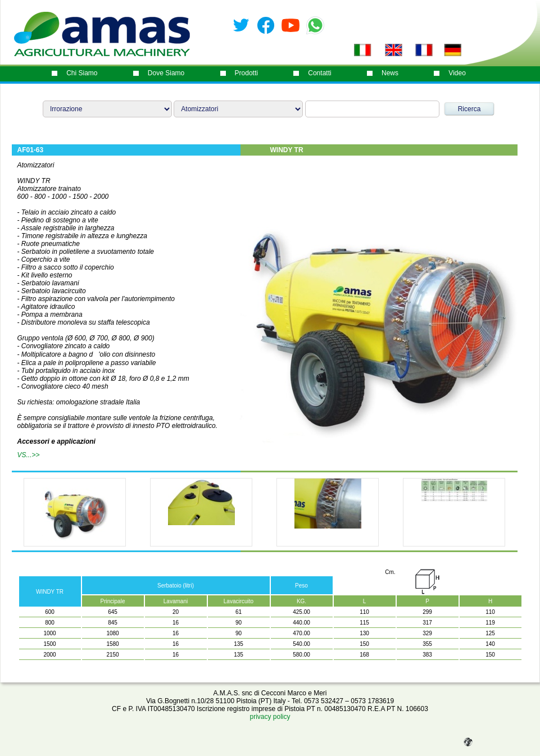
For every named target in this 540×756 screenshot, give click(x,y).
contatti (319, 73)
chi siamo (82, 73)
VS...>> (29, 455)
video (457, 73)
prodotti (246, 73)
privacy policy (270, 717)
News (390, 73)
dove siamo (166, 73)
